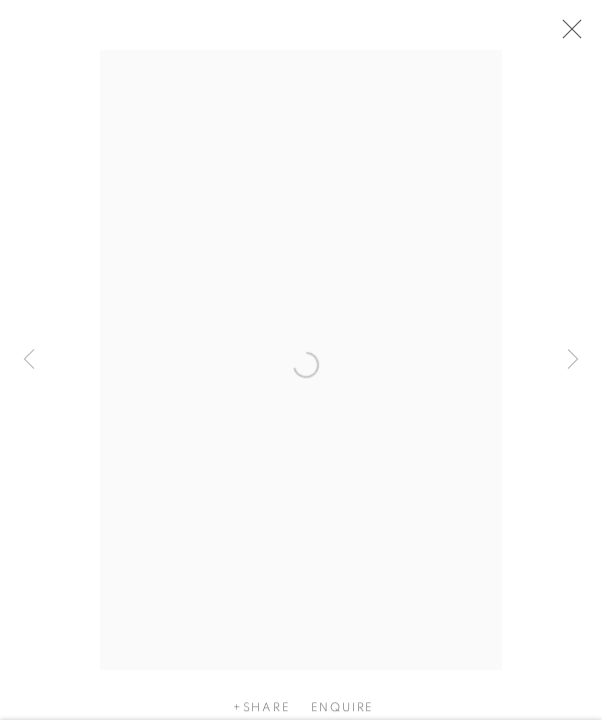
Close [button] (567, 35)
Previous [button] (29, 360)
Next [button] (573, 360)
